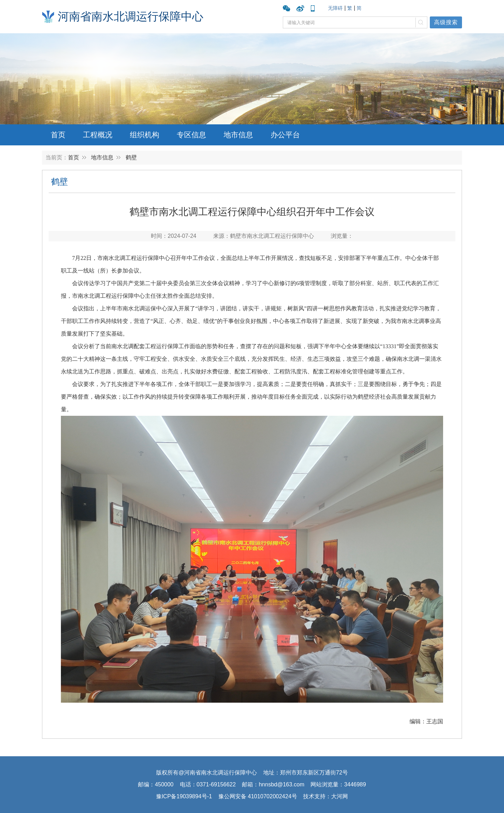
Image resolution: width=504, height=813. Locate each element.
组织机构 (145, 135)
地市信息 (238, 135)
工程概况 (98, 135)
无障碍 (335, 8)
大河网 (339, 796)
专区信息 (191, 135)
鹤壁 (131, 157)
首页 (58, 135)
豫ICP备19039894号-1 (184, 796)
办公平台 (285, 135)
